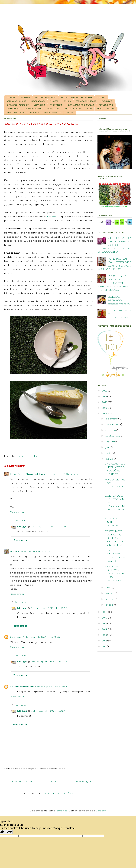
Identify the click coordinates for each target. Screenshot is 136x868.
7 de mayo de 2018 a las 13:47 (63, 474)
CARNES (67, 101)
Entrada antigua (81, 781)
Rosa (13, 551)
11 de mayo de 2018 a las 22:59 (53, 687)
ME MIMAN (25, 97)
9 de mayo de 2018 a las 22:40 (41, 637)
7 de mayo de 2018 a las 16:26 (48, 526)
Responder (17, 512)
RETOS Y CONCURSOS (16, 101)
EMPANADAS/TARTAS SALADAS (81, 105)
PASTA (89, 109)
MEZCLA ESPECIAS (53, 113)
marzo (110, 593)
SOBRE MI (11, 97)
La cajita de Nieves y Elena (27, 474)
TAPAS (100, 109)
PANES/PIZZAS (56, 105)
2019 (105, 408)
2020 (105, 402)
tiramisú (52, 217)
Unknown (16, 637)
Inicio (52, 781)
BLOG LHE (101, 97)
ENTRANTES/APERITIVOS (18, 105)
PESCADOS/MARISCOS (86, 101)
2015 (105, 623)
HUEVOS (111, 109)
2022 (105, 391)
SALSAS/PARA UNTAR (16, 113)
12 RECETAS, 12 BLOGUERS (45, 97)
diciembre (112, 419)
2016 (105, 618)
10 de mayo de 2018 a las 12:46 (49, 661)
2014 (105, 629)
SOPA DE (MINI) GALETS (111, 522)
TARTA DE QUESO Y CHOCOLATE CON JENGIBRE (114, 573)
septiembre (113, 436)
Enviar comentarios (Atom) (58, 793)
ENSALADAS (107, 101)
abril (109, 587)
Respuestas (22, 520)
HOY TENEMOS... (38, 101)
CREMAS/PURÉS (14, 109)
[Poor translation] (9, 832)
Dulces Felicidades (22, 687)
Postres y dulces (29, 456)
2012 (105, 641)
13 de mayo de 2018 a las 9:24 (48, 711)
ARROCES (54, 101)
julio (108, 447)
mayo (109, 459)
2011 (104, 646)
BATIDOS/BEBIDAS (73, 109)
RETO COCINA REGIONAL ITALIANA (76, 97)
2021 (105, 396)
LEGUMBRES (39, 105)
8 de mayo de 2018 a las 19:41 (35, 551)
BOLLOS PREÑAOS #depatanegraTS (119, 300)
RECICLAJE (34, 113)
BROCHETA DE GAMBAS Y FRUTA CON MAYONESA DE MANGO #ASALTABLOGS (114, 283)
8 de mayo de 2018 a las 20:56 (49, 608)
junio (109, 453)
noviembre (112, 424)
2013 (105, 635)
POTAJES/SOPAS (106, 105)
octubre (111, 430)
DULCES (70, 113)
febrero (111, 599)
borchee (62, 811)
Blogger (101, 811)
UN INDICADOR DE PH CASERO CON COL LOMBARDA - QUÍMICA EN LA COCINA (114, 245)
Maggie (22, 526)
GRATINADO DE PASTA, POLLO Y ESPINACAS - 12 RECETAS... (115, 538)
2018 (105, 414)
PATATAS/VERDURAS (34, 109)
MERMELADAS (53, 109)
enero (110, 605)
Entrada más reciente (20, 781)
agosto (110, 442)
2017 (104, 612)
